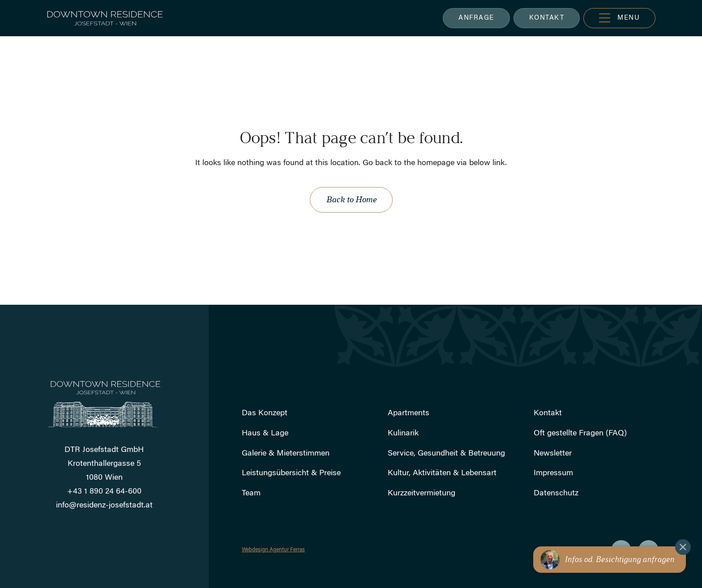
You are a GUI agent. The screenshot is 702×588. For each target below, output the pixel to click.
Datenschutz (556, 494)
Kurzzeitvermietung (422, 494)
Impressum (553, 473)
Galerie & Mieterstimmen (286, 454)
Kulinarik (403, 434)
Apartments (409, 413)
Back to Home (351, 200)
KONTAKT (547, 18)
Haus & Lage (265, 434)
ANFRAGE (476, 18)
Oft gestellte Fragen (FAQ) (580, 434)
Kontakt (548, 413)
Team (251, 494)
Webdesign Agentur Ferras (273, 550)
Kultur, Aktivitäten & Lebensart (442, 473)
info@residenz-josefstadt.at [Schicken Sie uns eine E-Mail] (104, 506)
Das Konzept (265, 413)
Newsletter (553, 454)
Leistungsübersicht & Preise (291, 473)
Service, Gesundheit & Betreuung (446, 454)
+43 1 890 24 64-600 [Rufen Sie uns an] (104, 492)
